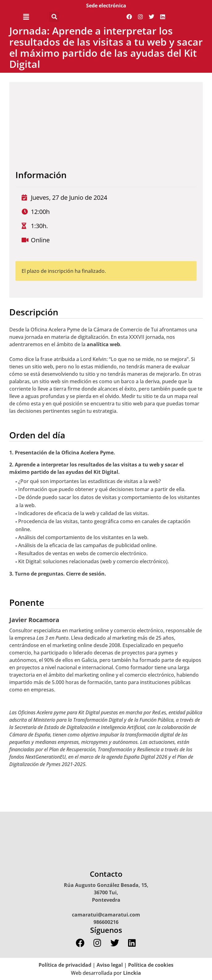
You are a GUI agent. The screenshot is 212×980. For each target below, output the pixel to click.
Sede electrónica (106, 6)
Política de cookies (151, 965)
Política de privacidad (65, 965)
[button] (26, 17)
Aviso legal (110, 965)
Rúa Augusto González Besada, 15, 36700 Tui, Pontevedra (106, 892)
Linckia (131, 973)
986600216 (106, 922)
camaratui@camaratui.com (106, 915)
